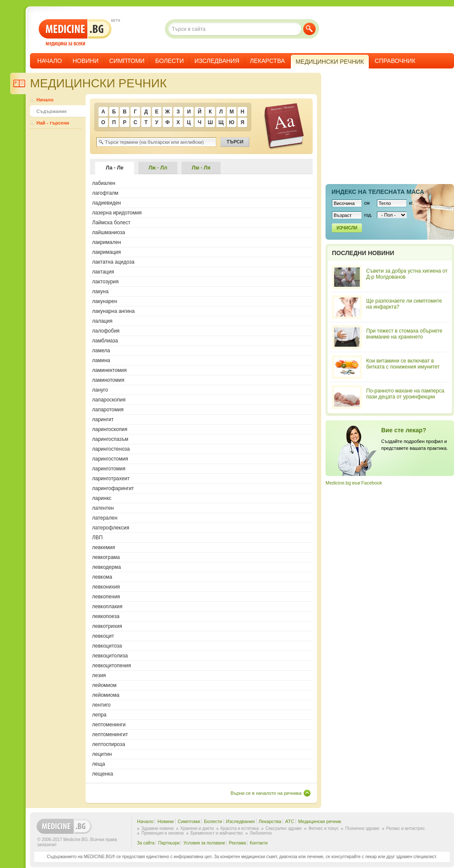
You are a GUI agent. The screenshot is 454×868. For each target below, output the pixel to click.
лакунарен (105, 301)
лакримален (107, 242)
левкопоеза (106, 616)
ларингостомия (110, 459)
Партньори (169, 843)
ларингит (103, 419)
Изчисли (347, 228)
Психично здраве (362, 828)
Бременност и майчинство (217, 833)
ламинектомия (109, 370)
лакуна (100, 291)
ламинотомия (108, 380)
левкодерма (106, 567)
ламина (101, 360)
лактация (103, 272)
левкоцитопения (112, 666)
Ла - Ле (115, 168)
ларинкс (102, 498)
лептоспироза (109, 744)
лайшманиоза (109, 232)
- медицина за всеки (75, 33)
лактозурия (105, 282)
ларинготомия (109, 469)
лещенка (103, 774)
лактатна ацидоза (113, 262)
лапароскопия (109, 400)
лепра (99, 715)
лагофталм (105, 193)
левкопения (106, 597)
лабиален (104, 183)
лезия (99, 675)
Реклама (237, 843)
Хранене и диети (197, 828)
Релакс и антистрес (406, 828)
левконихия (106, 587)
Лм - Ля (201, 168)
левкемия (104, 547)
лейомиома (106, 695)
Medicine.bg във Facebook (354, 483)
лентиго (101, 705)
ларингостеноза (111, 449)
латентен (103, 508)
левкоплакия (107, 606)
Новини (85, 61)
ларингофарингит (113, 488)
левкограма (106, 557)
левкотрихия (107, 626)
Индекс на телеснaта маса (378, 192)
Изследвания (217, 61)
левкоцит (103, 636)
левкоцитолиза (110, 656)
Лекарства (268, 61)
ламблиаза (105, 341)
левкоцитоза (107, 646)
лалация (102, 321)
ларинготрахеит (111, 479)
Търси (309, 29)
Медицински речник (320, 821)
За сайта (146, 843)
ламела (101, 351)
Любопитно (261, 833)
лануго (100, 390)
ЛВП (97, 538)
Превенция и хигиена (163, 833)
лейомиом (104, 685)
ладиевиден (106, 203)
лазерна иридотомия (117, 213)
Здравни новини (157, 828)
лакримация (106, 252)
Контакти (259, 843)
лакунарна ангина (113, 311)
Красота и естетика (240, 828)
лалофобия (106, 331)
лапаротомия (108, 410)
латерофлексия (111, 528)
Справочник (395, 61)
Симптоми (127, 61)
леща (99, 764)
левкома (102, 577)
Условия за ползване (204, 843)
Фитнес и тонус (323, 828)
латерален (105, 518)
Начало (49, 61)
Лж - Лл (158, 168)
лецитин (102, 754)
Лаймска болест (111, 223)
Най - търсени (53, 123)
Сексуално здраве (284, 828)
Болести (169, 61)
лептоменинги (109, 725)
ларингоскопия (110, 429)
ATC (290, 821)
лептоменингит (110, 734)
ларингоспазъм (110, 439)
